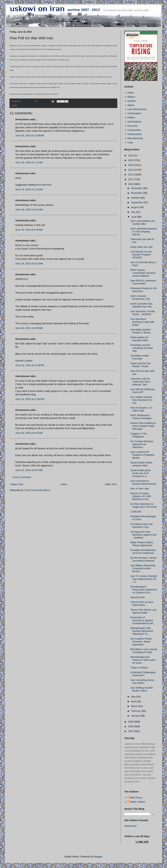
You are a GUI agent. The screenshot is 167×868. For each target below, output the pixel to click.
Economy (132, 126)
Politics (131, 118)
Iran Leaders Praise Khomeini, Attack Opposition (141, 642)
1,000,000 (136, 512)
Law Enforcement (137, 109)
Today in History (139, 668)
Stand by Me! (138, 597)
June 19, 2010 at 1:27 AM (29, 162)
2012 (131, 175)
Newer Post (17, 484)
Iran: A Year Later (140, 489)
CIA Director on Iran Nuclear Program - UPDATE (141, 255)
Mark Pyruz (136, 798)
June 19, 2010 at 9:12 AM (29, 263)
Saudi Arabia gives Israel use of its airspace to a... (141, 473)
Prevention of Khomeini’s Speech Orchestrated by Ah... (143, 620)
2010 (131, 184)
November (137, 193)
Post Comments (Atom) (37, 490)
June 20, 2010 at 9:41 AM (29, 433)
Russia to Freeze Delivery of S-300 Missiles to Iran (141, 496)
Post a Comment (22, 477)
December (137, 188)
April (134, 701)
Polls (35, 105)
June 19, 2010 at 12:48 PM (30, 365)
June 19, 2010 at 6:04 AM (29, 230)
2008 (131, 726)
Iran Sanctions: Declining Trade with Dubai (142, 322)
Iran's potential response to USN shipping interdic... (144, 232)
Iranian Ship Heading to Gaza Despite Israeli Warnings (143, 426)
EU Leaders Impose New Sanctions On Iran (141, 400)
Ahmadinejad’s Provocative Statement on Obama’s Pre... (144, 590)
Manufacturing (135, 138)
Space (131, 105)
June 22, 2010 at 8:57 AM (29, 470)
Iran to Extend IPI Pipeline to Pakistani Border (142, 455)
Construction (134, 130)
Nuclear (132, 101)
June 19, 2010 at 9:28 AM (29, 328)
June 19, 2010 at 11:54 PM (30, 399)
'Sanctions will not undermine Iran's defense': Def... (140, 382)
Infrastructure (135, 134)
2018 (131, 155)
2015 (131, 160)
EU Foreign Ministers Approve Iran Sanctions (142, 444)
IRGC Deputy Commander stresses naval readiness (143, 273)
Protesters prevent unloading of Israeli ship (142, 348)
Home (64, 484)
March (135, 706)
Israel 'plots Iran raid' (142, 247)
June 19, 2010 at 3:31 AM (29, 210)
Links (130, 142)
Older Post (111, 484)
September (137, 202)
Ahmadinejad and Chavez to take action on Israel (143, 660)
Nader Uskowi (137, 802)
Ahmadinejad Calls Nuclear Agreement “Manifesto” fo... (142, 631)
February (136, 711)
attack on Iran (25, 105)
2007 (131, 731)
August (135, 207)
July (134, 212)
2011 (131, 179)
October (136, 198)
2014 (131, 165)
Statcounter (131, 826)
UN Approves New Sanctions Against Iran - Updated (143, 535)
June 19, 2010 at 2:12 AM (29, 189)
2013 (131, 170)
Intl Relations (134, 122)
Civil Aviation (134, 113)
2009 (131, 722)
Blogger (98, 857)
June (134, 217)
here (39, 185)
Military (131, 97)
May (134, 697)
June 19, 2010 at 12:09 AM (30, 135)
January (136, 716)
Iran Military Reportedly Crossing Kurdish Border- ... (143, 568)
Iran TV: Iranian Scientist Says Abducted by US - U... (144, 579)
